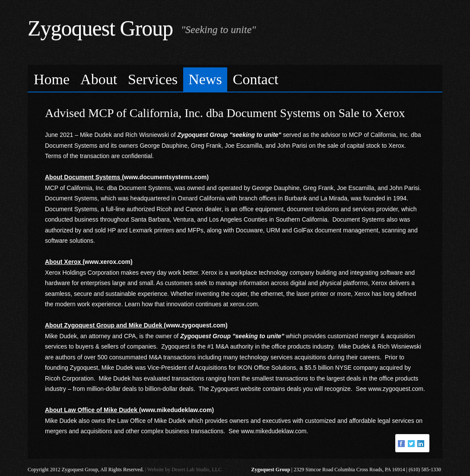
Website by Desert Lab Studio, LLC (184, 470)
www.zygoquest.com (396, 389)
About (99, 79)
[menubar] (235, 78)
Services (153, 79)
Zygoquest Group (100, 28)
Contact (256, 79)
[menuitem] (52, 80)
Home (52, 79)
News (205, 79)
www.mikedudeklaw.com (274, 431)
